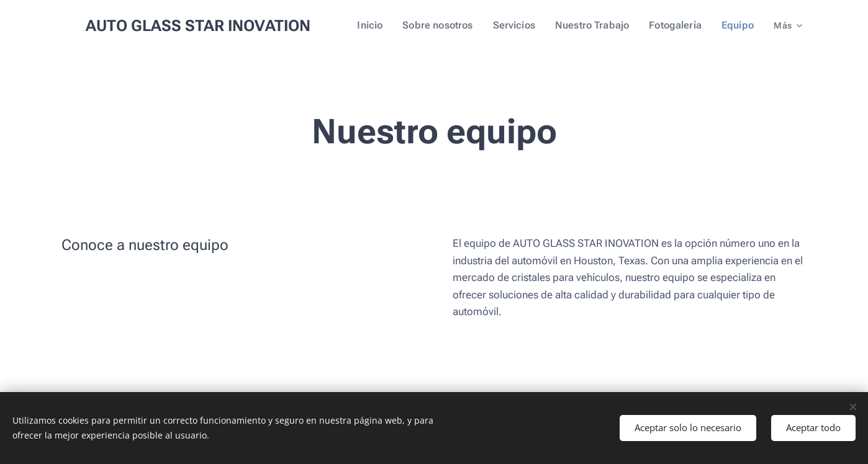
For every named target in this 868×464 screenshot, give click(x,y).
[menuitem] (387, 25)
